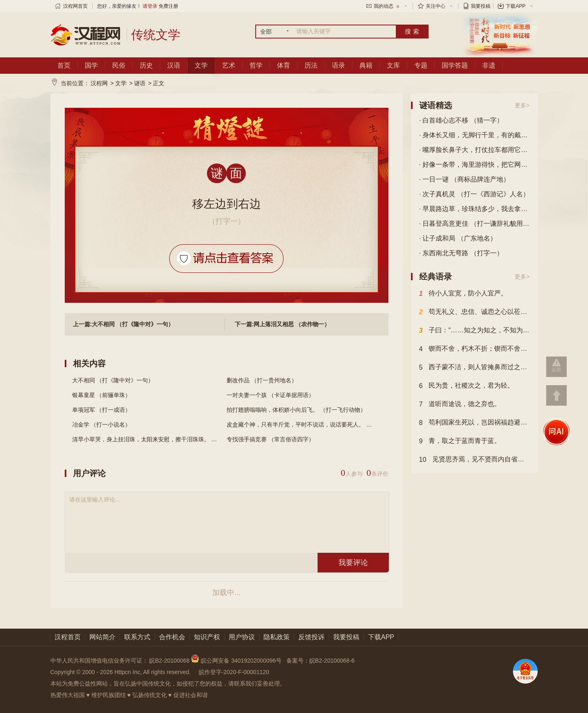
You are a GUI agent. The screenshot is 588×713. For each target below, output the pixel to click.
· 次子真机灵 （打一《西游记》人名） (474, 194)
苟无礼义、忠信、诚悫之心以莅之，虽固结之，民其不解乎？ (474, 312)
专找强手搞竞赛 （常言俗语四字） (270, 439)
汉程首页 (68, 637)
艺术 (229, 65)
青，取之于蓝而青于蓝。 (460, 441)
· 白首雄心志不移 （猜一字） (461, 120)
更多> (522, 105)
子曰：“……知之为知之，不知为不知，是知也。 (474, 331)
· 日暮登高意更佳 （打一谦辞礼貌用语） (474, 224)
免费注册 (168, 6)
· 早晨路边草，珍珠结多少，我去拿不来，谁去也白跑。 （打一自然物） (474, 209)
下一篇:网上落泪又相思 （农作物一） (283, 324)
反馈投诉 (311, 637)
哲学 (256, 65)
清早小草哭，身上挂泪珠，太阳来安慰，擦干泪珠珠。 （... (147, 439)
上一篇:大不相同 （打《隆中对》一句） (124, 324)
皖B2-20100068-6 (332, 661)
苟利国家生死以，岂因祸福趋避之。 (474, 423)
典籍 (366, 65)
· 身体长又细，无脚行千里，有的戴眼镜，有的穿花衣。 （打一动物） (474, 135)
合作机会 (172, 637)
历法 (311, 65)
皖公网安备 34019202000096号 (237, 661)
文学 (201, 65)
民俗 (119, 65)
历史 (146, 65)
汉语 (174, 65)
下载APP (515, 6)
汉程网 (99, 83)
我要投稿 (481, 6)
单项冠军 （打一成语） (102, 410)
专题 (421, 65)
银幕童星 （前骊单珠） (102, 395)
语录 (338, 65)
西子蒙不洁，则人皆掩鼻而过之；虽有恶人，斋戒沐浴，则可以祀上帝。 (474, 368)
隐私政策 (277, 637)
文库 (393, 65)
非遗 (489, 65)
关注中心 (436, 6)
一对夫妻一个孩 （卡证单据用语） (270, 395)
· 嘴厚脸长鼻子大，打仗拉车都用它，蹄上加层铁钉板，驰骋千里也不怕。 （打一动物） (474, 150)
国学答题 (455, 65)
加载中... (226, 593)
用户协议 (242, 637)
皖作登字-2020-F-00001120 (234, 672)
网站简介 (102, 637)
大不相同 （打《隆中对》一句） (113, 380)
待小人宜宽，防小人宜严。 (463, 294)
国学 (91, 65)
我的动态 (387, 6)
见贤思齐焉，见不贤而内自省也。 (474, 460)
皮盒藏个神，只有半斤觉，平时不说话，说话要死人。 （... (302, 425)
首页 (64, 65)
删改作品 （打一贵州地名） (262, 380)
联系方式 (137, 637)
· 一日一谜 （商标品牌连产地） (464, 179)
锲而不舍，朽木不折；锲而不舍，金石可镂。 (474, 349)
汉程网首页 (75, 6)
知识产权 (207, 637)
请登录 (150, 6)
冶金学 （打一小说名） (102, 425)
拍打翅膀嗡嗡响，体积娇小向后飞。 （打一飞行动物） (296, 410)
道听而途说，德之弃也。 (460, 404)
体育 (284, 65)
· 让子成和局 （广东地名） (458, 238)
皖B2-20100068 (169, 661)
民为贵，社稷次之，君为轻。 (467, 386)
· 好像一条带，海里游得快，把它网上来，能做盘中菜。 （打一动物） (474, 165)
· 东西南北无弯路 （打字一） (461, 253)
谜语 (140, 83)
